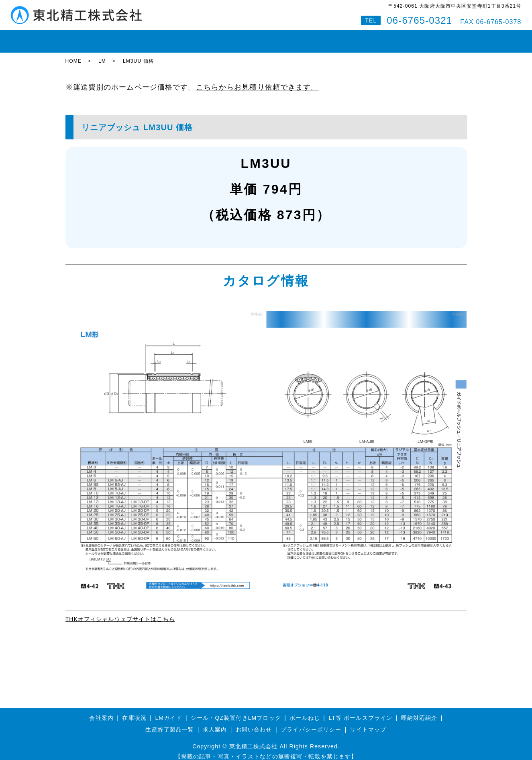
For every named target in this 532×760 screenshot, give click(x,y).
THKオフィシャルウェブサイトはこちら (120, 612)
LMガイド (150, 38)
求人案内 (215, 723)
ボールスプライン (240, 38)
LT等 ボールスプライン (361, 711)
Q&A (413, 38)
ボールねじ (190, 38)
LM (102, 54)
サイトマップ (368, 723)
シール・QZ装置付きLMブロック (236, 711)
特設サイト (446, 38)
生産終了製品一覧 (170, 723)
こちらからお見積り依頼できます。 (257, 80)
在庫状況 (112, 38)
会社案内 (335, 38)
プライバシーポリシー (311, 723)
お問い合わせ (377, 38)
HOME (80, 38)
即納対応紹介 (294, 38)
